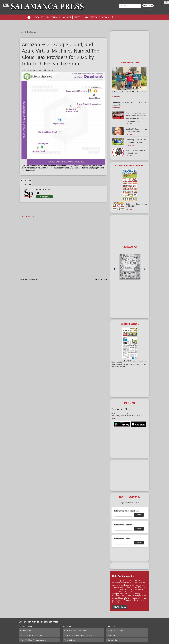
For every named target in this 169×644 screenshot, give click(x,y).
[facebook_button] (112, 17)
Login (149, 10)
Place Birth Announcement (75, 631)
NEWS (35, 17)
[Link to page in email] (30, 181)
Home (22, 32)
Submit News (26, 631)
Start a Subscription (116, 631)
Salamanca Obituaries (124, 525)
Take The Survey (120, 607)
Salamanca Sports (122, 539)
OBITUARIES (56, 17)
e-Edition (112, 635)
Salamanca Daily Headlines (126, 511)
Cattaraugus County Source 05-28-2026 (136, 205)
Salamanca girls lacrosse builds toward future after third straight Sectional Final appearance (136, 117)
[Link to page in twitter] (26, 181)
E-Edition (104, 17)
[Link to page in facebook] (22, 181)
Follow (46, 197)
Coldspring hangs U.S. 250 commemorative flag (136, 141)
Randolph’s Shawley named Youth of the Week (136, 130)
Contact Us (112, 640)
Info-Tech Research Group (32, 70)
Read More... (117, 96)
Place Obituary (70, 640)
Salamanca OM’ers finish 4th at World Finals (129, 92)
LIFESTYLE (78, 17)
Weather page (103, 8)
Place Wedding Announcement (33, 640)
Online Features (31, 32)
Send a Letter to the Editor (31, 635)
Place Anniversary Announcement (78, 635)
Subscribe (148, 6)
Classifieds (91, 17)
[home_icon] (29, 17)
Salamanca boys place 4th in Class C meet (136, 152)
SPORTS (44, 17)
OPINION (67, 17)
